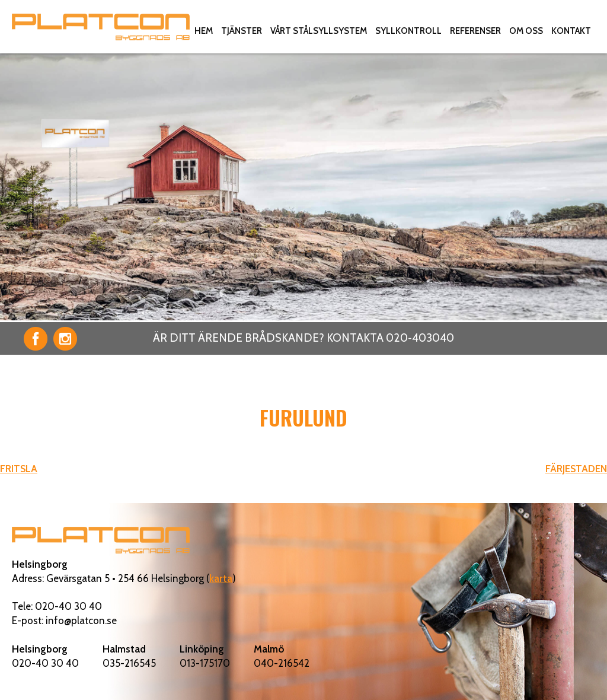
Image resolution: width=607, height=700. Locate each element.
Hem (204, 31)
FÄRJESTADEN (576, 469)
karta (221, 578)
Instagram (65, 339)
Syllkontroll (408, 31)
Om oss (526, 31)
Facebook (36, 339)
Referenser (475, 31)
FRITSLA (19, 469)
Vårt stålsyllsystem (319, 31)
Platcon (101, 27)
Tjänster (242, 31)
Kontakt (571, 31)
